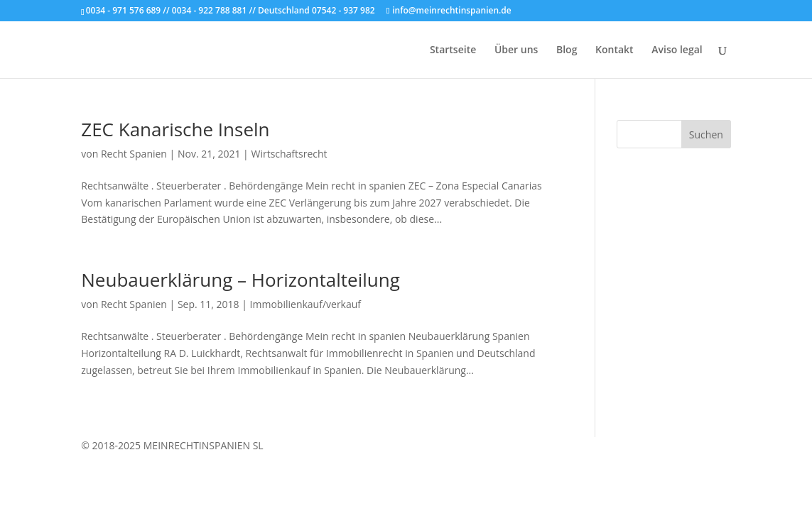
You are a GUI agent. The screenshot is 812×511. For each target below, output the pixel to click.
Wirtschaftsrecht (289, 154)
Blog (567, 50)
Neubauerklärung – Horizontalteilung (240, 280)
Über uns (516, 50)
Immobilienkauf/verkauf (305, 304)
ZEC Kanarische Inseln (175, 129)
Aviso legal (677, 50)
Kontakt (615, 50)
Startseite (453, 50)
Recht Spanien (134, 154)
